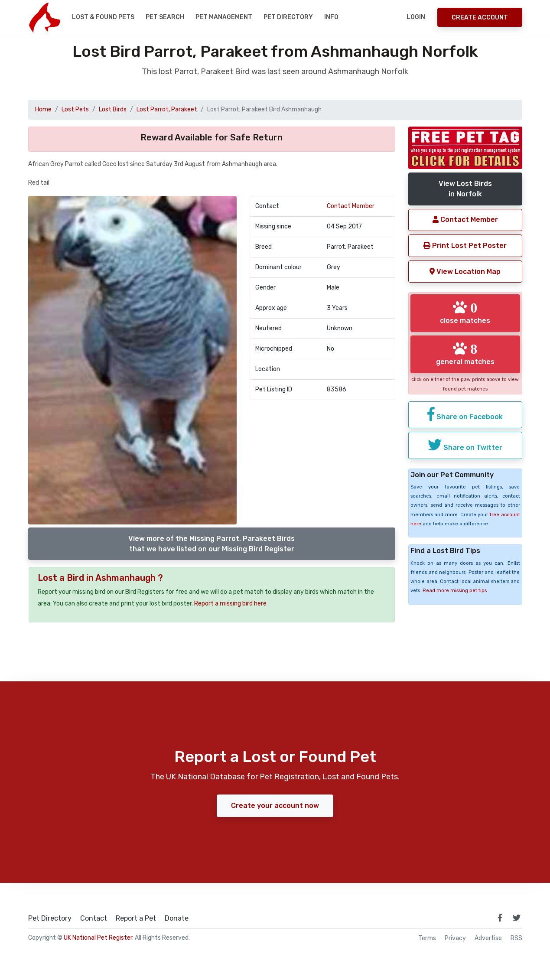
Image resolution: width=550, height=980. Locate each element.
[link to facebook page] (500, 918)
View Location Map (465, 272)
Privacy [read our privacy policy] (455, 938)
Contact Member (351, 206)
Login (416, 17)
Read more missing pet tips (455, 591)
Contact (94, 918)
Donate (177, 918)
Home (43, 109)
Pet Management (224, 17)
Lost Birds (113, 109)
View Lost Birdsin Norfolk (465, 189)
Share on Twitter (465, 445)
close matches (465, 313)
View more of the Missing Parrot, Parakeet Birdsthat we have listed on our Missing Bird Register (212, 544)
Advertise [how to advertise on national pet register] (488, 938)
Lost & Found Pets (103, 17)
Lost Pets (75, 109)
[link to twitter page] (517, 918)
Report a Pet (136, 918)
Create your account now (275, 806)
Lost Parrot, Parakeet (167, 109)
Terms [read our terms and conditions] (427, 938)
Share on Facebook (465, 414)
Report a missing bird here (230, 604)
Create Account (480, 18)
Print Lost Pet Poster (465, 246)
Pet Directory (288, 17)
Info (331, 17)
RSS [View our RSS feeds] (516, 938)
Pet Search (165, 17)
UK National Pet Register (98, 938)
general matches (465, 354)
